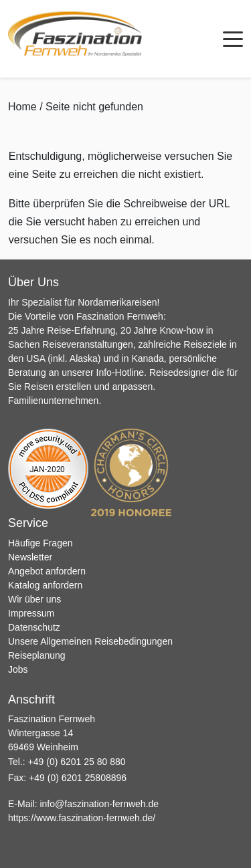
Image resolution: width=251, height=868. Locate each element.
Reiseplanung (37, 655)
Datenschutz (34, 627)
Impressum (31, 613)
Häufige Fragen (40, 543)
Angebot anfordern (47, 571)
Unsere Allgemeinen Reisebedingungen (90, 641)
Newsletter (30, 557)
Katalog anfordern (45, 585)
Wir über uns (34, 599)
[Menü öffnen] (233, 39)
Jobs (18, 669)
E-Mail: (83, 804)
